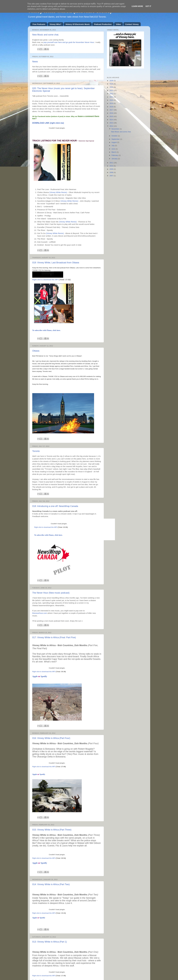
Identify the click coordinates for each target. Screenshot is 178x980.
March (114, 152)
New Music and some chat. (46, 35)
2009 (112, 169)
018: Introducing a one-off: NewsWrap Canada (55, 506)
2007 (112, 176)
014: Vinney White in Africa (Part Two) (51, 884)
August (114, 142)
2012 (112, 126)
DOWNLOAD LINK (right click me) (48, 123)
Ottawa (36, 351)
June (114, 149)
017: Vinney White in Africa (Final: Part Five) (54, 637)
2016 (112, 113)
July (113, 146)
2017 (112, 110)
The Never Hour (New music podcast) (51, 593)
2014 (112, 120)
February (115, 155)
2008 (112, 172)
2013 (112, 123)
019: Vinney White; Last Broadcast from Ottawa (56, 263)
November (116, 129)
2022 (112, 94)
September (116, 139)
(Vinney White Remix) (58, 192)
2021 (112, 97)
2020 (112, 100)
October (115, 136)
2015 (112, 116)
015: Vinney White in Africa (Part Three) (52, 830)
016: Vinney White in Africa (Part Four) (51, 738)
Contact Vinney (132, 24)
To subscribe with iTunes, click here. (46, 330)
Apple (35, 676)
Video (118, 24)
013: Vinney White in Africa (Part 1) (50, 942)
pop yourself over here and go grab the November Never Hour (69, 42)
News (35, 62)
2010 (112, 166)
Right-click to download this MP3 (46, 280)
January (115, 159)
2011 (112, 163)
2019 (112, 103)
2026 (112, 81)
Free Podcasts (39, 24)
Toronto (36, 451)
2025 (112, 84)
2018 (112, 107)
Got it (148, 6)
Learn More (137, 6)
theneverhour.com (40, 613)
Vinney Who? (55, 24)
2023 (112, 90)
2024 (112, 87)
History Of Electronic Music (78, 24)
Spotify (44, 676)
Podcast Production (103, 24)
